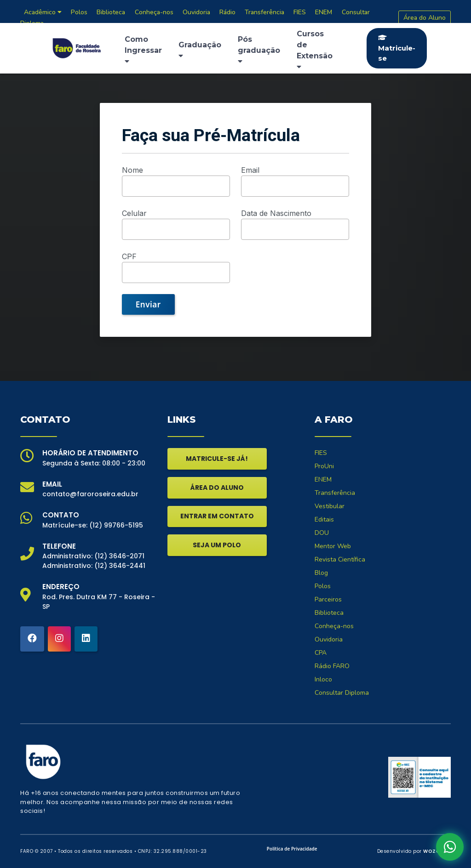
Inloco (323, 679)
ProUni (324, 466)
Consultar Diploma (342, 693)
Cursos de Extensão (315, 50)
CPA (321, 653)
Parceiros (328, 599)
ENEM (323, 479)
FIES (321, 453)
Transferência (335, 493)
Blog (321, 573)
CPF (129, 256)
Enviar (148, 304)
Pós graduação (259, 50)
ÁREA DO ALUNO (217, 488)
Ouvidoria (329, 639)
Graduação (200, 50)
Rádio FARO (332, 666)
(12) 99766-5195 (116, 525)
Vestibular (330, 506)
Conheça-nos (334, 626)
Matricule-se (397, 48)
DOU (322, 533)
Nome (132, 170)
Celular (134, 213)
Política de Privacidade (292, 849)
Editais (324, 519)
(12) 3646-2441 (120, 566)
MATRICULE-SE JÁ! (217, 459)
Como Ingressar (143, 50)
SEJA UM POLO (217, 545)
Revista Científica (340, 559)
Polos (323, 586)
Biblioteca (329, 613)
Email (250, 170)
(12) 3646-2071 (119, 556)
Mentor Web (333, 546)
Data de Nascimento (276, 213)
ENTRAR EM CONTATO (217, 516)
